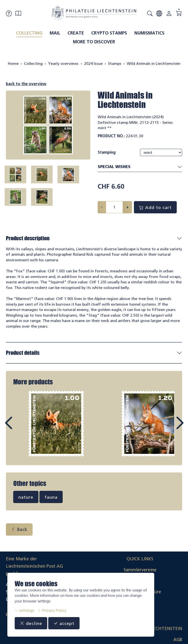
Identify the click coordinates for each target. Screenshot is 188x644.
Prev (20, 428)
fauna (51, 498)
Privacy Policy (52, 610)
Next (168, 428)
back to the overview (26, 84)
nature (26, 498)
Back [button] (19, 530)
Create (76, 33)
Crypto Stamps (109, 33)
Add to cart (155, 207)
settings (24, 610)
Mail (55, 33)
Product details (23, 354)
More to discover (94, 42)
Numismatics (149, 33)
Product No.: (111, 136)
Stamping (107, 152)
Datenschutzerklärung (160, 593)
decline (31, 623)
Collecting (29, 33)
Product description (28, 238)
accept (64, 623)
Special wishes (140, 167)
